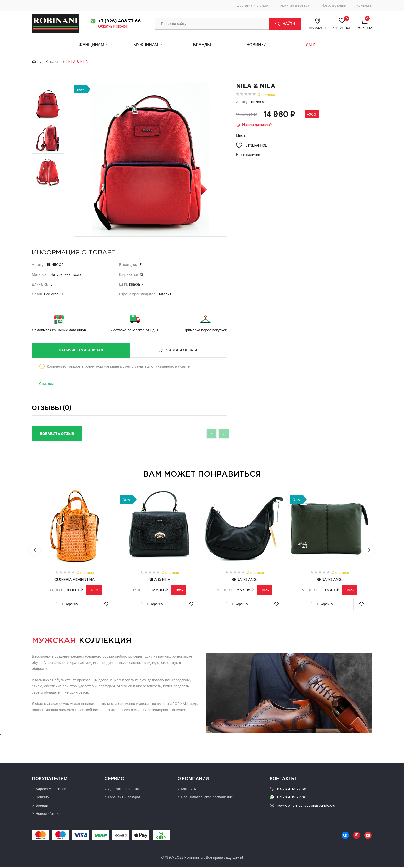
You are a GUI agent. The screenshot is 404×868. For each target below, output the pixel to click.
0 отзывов (266, 94)
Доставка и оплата (253, 5)
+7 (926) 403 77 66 (120, 21)
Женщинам (91, 45)
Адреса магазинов (51, 790)
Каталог (52, 62)
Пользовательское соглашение (207, 798)
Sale (311, 45)
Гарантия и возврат (295, 5)
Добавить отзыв (57, 434)
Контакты (364, 5)
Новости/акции (334, 5)
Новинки (256, 45)
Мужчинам (146, 45)
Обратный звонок (113, 26)
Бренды (202, 45)
